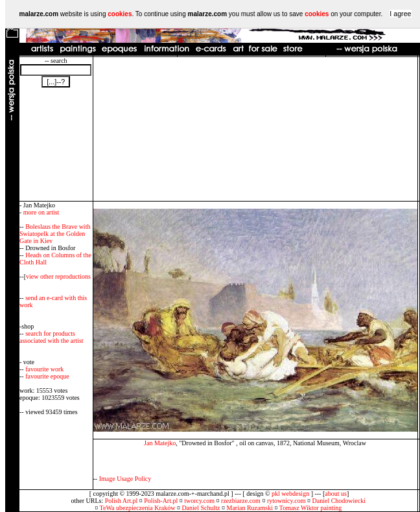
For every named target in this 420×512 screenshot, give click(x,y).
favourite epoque (47, 376)
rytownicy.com (286, 501)
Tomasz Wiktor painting (310, 508)
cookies (120, 14)
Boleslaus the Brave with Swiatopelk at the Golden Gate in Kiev (55, 234)
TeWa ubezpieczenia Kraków (138, 508)
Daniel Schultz (201, 508)
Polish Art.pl (122, 501)
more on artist (41, 212)
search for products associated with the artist (52, 337)
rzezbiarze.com (241, 501)
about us (336, 494)
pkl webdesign (290, 494)
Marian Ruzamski (250, 508)
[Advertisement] (255, 129)
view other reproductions (58, 276)
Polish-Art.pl (161, 501)
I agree (400, 14)
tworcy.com (199, 501)
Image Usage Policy (125, 479)
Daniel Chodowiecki (339, 501)
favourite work (44, 369)
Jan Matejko (160, 443)
